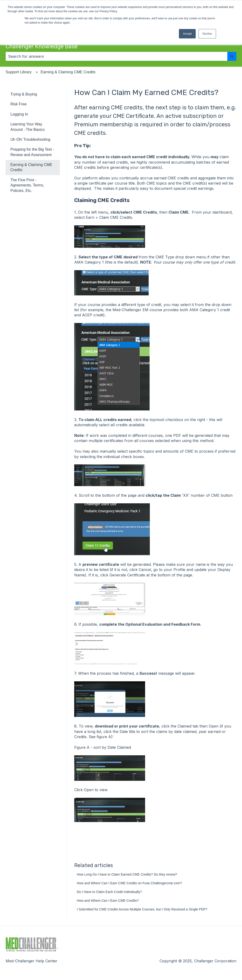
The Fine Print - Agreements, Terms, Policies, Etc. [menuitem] (27, 185)
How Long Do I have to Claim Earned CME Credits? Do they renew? (127, 874)
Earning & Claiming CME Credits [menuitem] (31, 167)
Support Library (19, 72)
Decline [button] (207, 34)
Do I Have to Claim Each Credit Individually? (109, 892)
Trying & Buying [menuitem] (24, 94)
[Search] (232, 56)
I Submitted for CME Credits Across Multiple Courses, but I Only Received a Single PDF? (142, 909)
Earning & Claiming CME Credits (68, 72)
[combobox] (117, 56)
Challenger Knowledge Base (42, 46)
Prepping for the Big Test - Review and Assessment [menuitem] (32, 152)
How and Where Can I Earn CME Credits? (108, 901)
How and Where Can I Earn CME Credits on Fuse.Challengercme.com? (129, 883)
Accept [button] (187, 34)
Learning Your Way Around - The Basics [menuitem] (28, 127)
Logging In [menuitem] (19, 114)
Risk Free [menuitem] (18, 104)
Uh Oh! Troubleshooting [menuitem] (30, 139)
